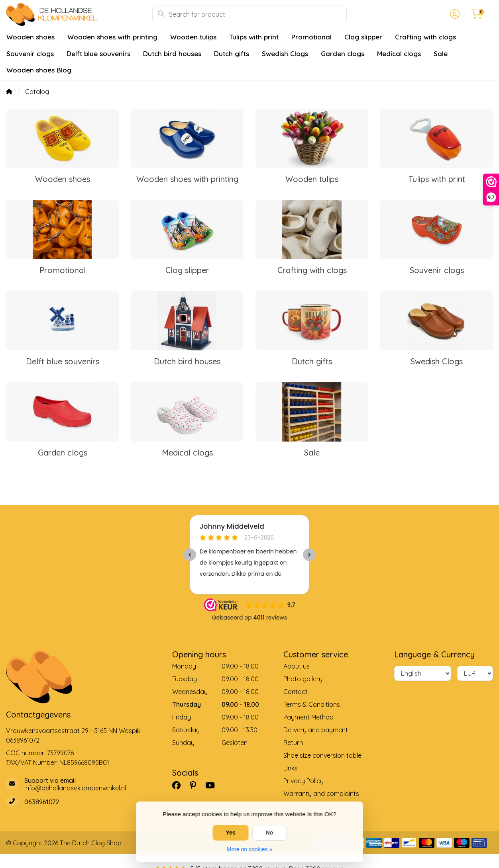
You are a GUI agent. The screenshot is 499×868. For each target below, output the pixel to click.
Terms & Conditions (312, 704)
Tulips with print (254, 37)
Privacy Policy (304, 781)
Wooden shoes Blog (39, 70)
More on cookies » (249, 849)
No (270, 833)
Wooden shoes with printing (112, 37)
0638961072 (23, 740)
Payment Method (308, 717)
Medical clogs (399, 54)
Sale (441, 54)
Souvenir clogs (30, 54)
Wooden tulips (193, 37)
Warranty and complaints (321, 794)
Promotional (311, 37)
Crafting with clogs (425, 37)
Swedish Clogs (285, 54)
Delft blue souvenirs (98, 54)
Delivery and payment (316, 730)
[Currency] (475, 673)
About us (297, 666)
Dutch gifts (232, 54)
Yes (231, 833)
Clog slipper (363, 37)
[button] (454, 14)
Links (291, 768)
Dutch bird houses (172, 54)
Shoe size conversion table (322, 755)
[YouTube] (213, 785)
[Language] (423, 673)
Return (293, 743)
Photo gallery (303, 679)
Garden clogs (343, 54)
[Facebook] (180, 785)
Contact (296, 692)
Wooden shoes (30, 37)
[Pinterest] (196, 785)
